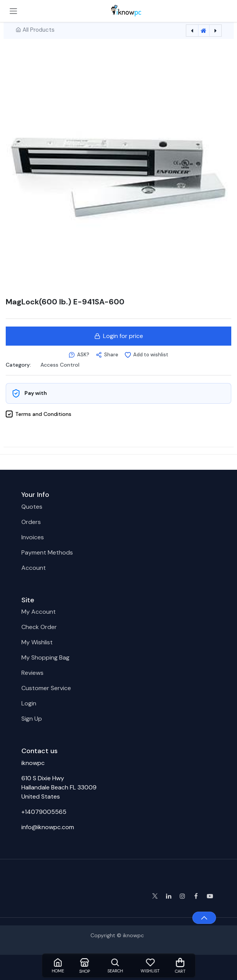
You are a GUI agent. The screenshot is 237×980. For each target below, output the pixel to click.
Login (29, 703)
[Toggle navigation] (13, 11)
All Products (39, 30)
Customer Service (46, 688)
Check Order (39, 627)
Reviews (32, 673)
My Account (39, 612)
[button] (79, 355)
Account (34, 568)
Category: (18, 364)
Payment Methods (47, 552)
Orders (31, 522)
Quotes (32, 507)
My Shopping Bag (45, 657)
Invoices (33, 537)
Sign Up (32, 719)
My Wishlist (37, 642)
